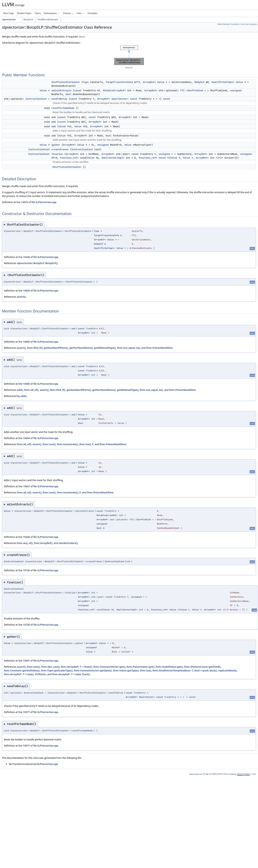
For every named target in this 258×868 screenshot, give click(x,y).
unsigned (236, 90)
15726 (26, 570)
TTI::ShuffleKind (191, 90)
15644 (26, 438)
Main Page (9, 13)
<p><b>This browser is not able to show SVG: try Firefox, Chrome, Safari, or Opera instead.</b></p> (129, 55)
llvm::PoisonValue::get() (141, 667)
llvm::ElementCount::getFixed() (202, 667)
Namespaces (51, 13)
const (78, 90)
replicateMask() (227, 670)
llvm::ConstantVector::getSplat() (93, 670)
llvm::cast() (49, 444)
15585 (26, 384)
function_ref (69, 158)
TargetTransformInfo (119, 82)
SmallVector (119, 99)
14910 (25, 202)
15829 (26, 291)
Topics (38, 13)
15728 (26, 625)
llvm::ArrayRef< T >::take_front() (71, 674)
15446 (26, 537)
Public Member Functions (228, 24)
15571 (26, 712)
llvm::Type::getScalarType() (57, 670)
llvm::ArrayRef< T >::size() (19, 674)
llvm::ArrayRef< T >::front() (76, 667)
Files (80, 13)
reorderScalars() (68, 543)
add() (20, 390)
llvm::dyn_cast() (51, 667)
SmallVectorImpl (112, 158)
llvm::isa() (85, 444)
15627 (26, 486)
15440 (26, 257)
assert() (21, 297)
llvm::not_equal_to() (128, 348)
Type (86, 82)
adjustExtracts (61, 90)
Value (161, 82)
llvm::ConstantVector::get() (109, 667)
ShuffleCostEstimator (48, 20)
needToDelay (59, 99)
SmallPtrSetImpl (222, 82)
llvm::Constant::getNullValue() (22, 670)
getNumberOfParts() (56, 348)
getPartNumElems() (81, 348)
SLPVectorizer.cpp (46, 202)
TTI (138, 82)
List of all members (249, 24)
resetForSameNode (63, 108)
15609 (26, 342)
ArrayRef (149, 82)
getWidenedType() (105, 348)
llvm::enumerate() (67, 444)
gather (56, 145)
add (54, 117)
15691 (26, 661)
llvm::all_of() (31, 390)
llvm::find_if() (35, 348)
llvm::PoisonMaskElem (160, 348)
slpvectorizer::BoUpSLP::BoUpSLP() (37, 263)
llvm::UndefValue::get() (169, 667)
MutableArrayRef (114, 90)
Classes (68, 13)
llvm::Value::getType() (126, 670)
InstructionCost (36, 99)
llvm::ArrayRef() (43, 543)
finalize (57, 154)
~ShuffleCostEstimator (66, 167)
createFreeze (60, 149)
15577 (26, 746)
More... (83, 37)
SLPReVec (41, 674)
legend (129, 68)
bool (69, 94)
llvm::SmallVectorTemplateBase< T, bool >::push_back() (185, 670)
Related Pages (24, 13)
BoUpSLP (28, 20)
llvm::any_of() (25, 543)
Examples (92, 13)
